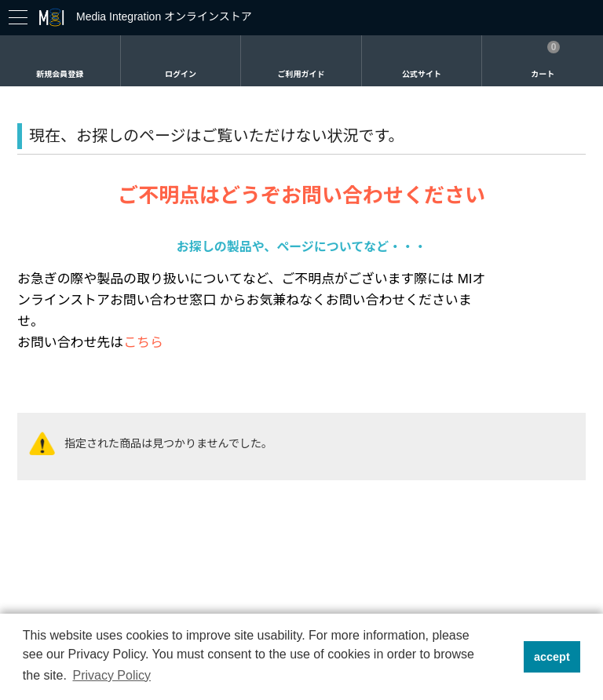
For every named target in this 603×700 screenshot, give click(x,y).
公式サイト (422, 75)
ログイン (181, 75)
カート (543, 75)
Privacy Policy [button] (111, 675)
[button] (507, 657)
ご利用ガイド (301, 75)
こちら (143, 343)
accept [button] (552, 657)
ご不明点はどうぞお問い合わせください (301, 195)
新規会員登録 (60, 75)
